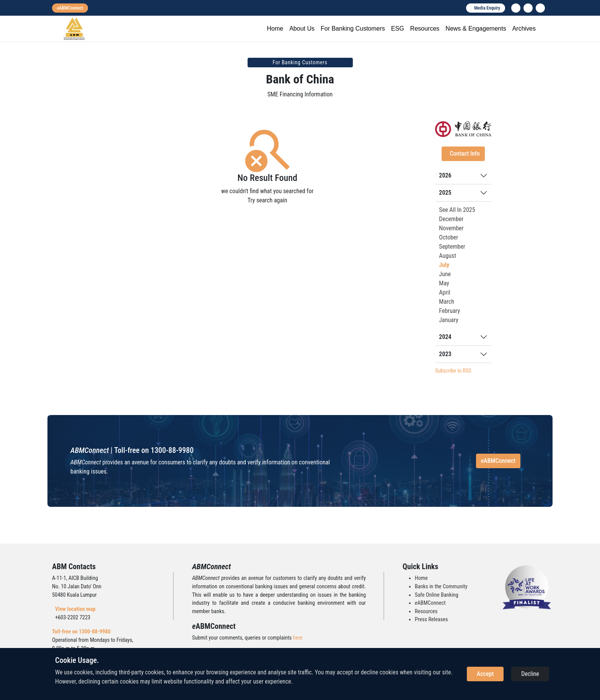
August (448, 256)
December (451, 219)
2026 (445, 175)
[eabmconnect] (70, 8)
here (298, 638)
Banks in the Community (441, 587)
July (444, 265)
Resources (425, 28)
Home (275, 28)
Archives (524, 28)
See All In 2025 (457, 210)
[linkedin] (516, 8)
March (447, 302)
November (451, 228)
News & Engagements (476, 28)
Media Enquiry (487, 8)
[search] (540, 8)
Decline (530, 674)
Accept (485, 674)
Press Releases (431, 619)
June (445, 274)
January (448, 320)
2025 (445, 193)
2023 (445, 354)
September (452, 247)
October (448, 237)
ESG (398, 28)
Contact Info (465, 154)
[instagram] (528, 8)
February (449, 311)
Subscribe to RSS (453, 371)
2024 (445, 337)
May (444, 283)
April (444, 292)
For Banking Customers (353, 28)
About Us (302, 28)
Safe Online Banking (437, 595)
